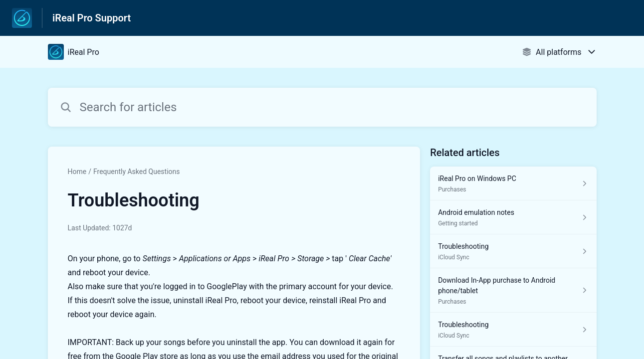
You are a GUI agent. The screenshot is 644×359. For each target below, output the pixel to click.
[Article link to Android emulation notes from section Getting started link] (513, 217)
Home (77, 172)
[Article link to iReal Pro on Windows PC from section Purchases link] (513, 183)
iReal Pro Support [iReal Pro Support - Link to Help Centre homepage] (92, 18)
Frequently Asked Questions (137, 172)
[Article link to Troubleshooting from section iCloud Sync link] (513, 251)
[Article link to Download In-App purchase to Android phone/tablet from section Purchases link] (513, 290)
